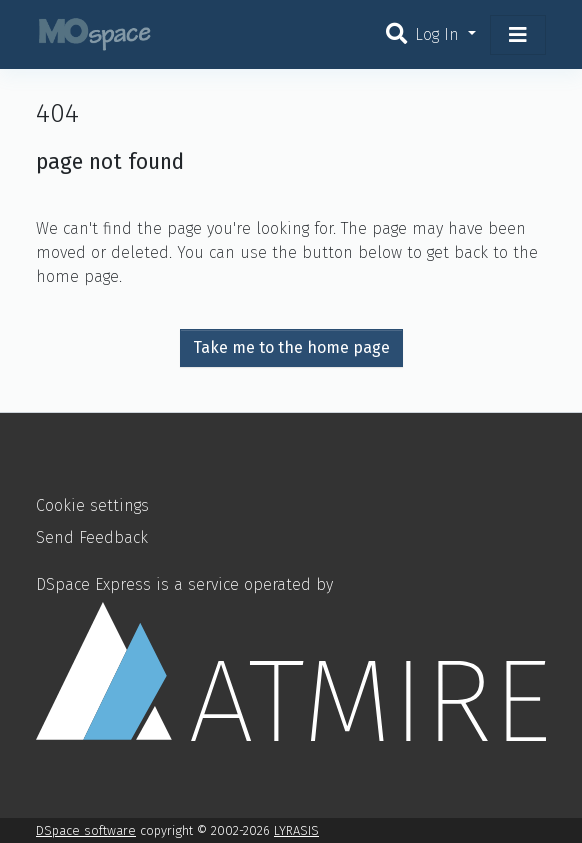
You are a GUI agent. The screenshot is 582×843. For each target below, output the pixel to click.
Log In (439, 34)
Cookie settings (92, 505)
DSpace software (86, 830)
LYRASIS (296, 830)
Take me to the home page (291, 347)
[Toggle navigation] (518, 35)
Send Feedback (92, 537)
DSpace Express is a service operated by (291, 658)
